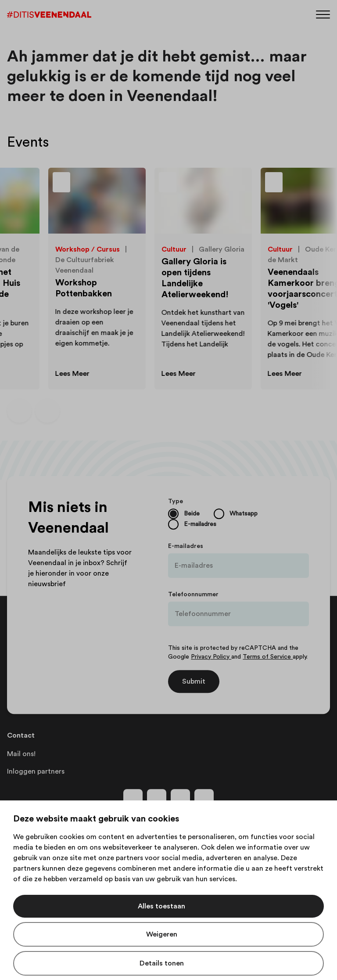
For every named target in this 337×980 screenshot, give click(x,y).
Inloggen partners (36, 771)
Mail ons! (21, 754)
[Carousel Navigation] (33, 411)
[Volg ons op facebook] (133, 799)
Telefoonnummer (193, 594)
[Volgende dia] (47, 411)
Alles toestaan (161, 906)
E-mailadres (186, 546)
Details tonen (162, 963)
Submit (194, 681)
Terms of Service (268, 657)
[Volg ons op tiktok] (204, 799)
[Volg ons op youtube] (180, 799)
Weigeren (162, 934)
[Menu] (323, 14)
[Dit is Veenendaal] (49, 15)
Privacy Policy (211, 657)
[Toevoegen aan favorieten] (88, 184)
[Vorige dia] (19, 411)
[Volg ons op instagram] (157, 799)
